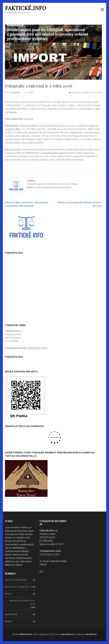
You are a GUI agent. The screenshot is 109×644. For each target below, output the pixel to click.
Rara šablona (67, 634)
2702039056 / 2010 (37, 348)
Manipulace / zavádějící (17, 587)
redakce (17, 92)
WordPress (91, 634)
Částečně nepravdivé (16, 580)
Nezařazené (11, 614)
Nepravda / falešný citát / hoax (87, 92)
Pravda (9, 621)
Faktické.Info (26, 8)
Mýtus (8, 594)
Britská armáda (13, 149)
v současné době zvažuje (53, 153)
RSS (41, 571)
